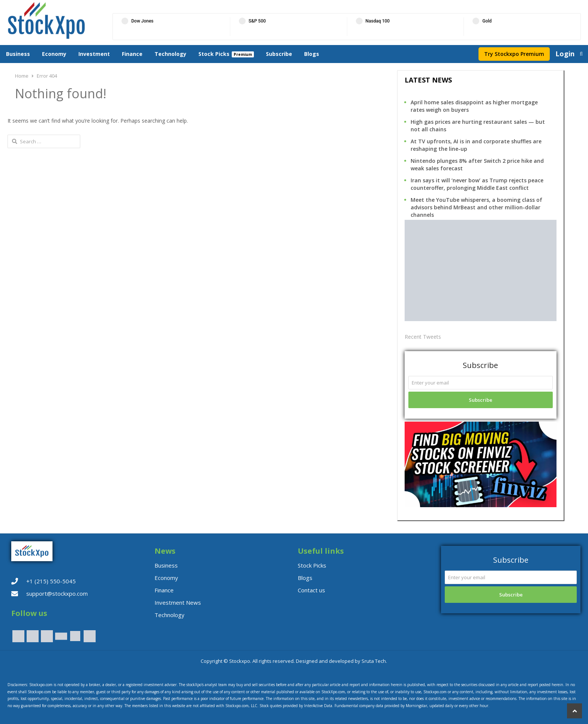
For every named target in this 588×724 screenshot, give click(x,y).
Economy (54, 54)
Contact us (311, 590)
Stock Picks (214, 54)
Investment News (178, 602)
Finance (132, 54)
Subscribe (279, 54)
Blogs (312, 54)
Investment (94, 54)
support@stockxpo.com (57, 593)
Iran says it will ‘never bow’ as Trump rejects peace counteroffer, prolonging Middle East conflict (477, 184)
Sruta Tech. (374, 661)
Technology (170, 54)
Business (18, 54)
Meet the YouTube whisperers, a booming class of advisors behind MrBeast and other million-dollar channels (476, 207)
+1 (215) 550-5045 (51, 581)
